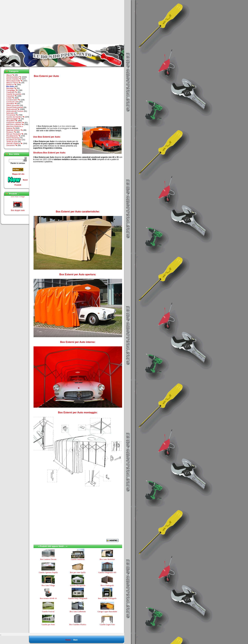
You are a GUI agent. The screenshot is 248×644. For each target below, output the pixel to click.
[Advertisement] (27, 22)
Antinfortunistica (14, 77)
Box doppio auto (18, 211)
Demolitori (12, 104)
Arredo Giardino (14, 79)
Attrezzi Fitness (14, 83)
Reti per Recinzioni (15, 134)
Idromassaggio (13, 119)
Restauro (11, 132)
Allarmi (10, 75)
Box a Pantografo (107, 585)
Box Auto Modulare (107, 559)
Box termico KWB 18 (48, 598)
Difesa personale (13, 105)
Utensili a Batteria (14, 143)
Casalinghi (12, 92)
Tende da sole (12, 142)
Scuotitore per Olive (14, 140)
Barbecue (11, 85)
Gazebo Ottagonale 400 (107, 572)
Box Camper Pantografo (107, 598)
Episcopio (10, 113)
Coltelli (10, 98)
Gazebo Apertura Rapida (48, 572)
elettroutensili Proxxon (15, 111)
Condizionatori (13, 100)
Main (75, 640)
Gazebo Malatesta (78, 559)
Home (68, 640)
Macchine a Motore (15, 124)
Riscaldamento (13, 136)
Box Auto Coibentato (78, 612)
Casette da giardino (14, 94)
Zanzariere (12, 145)
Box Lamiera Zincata (48, 559)
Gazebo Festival (48, 612)
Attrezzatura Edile (14, 81)
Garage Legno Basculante (107, 612)
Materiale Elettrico (15, 130)
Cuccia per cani (12, 102)
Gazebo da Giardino (15, 117)
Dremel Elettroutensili (15, 107)
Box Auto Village (18, 197)
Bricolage (11, 88)
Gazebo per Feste (48, 625)
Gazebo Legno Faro (107, 625)
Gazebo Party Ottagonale (78, 598)
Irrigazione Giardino (15, 123)
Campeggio (12, 90)
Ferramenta (12, 115)
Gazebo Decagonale (78, 585)
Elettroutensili (13, 109)
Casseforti (12, 96)
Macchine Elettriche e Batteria (15, 127)
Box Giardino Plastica (78, 625)
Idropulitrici (12, 121)
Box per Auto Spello (78, 572)
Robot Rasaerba (13, 138)
